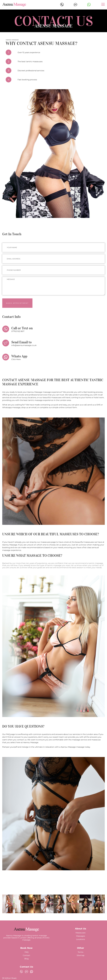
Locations (81, 939)
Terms (81, 952)
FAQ (26, 952)
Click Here (16, 359)
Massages (81, 936)
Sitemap (81, 955)
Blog (26, 959)
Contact (26, 955)
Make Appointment (17, 303)
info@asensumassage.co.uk (24, 345)
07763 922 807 (18, 331)
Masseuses (81, 933)
